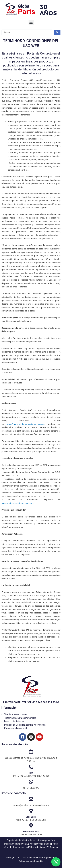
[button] (31, 22)
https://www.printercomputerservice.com (26, 424)
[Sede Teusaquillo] (31, 826)
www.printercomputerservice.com (17, 503)
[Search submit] (57, 32)
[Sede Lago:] (31, 811)
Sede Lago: (31, 817)
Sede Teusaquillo (31, 832)
